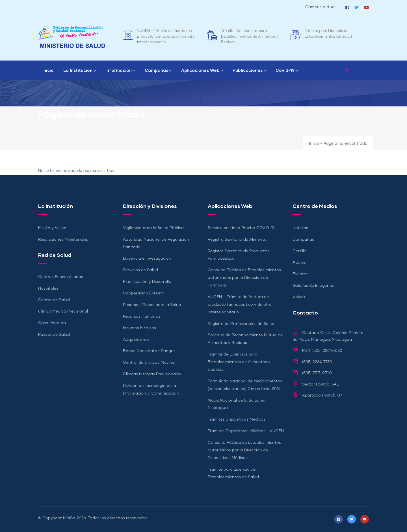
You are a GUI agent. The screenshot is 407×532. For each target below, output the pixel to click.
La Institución (80, 71)
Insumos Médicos (139, 328)
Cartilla (299, 251)
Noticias (300, 228)
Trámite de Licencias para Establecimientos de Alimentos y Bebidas (250, 37)
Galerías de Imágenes (313, 286)
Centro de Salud (54, 300)
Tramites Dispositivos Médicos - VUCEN (246, 431)
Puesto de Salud (54, 335)
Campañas (158, 71)
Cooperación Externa (144, 293)
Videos (299, 297)
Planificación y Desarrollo (147, 282)
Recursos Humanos (142, 316)
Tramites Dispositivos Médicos (237, 419)
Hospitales (48, 288)
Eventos (300, 274)
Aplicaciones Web (202, 71)
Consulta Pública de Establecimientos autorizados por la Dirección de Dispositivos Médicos (244, 450)
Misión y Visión (52, 228)
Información (120, 71)
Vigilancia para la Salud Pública (153, 228)
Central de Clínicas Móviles (149, 363)
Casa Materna (52, 323)
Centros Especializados (61, 277)
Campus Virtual (320, 7)
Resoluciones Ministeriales (63, 240)
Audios (299, 262)
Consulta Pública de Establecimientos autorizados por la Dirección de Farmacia (244, 278)
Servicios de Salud (140, 270)
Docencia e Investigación (147, 259)
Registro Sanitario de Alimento (237, 240)
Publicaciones (249, 71)
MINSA (69, 518)
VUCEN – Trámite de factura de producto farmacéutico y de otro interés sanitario (166, 37)
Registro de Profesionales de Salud (241, 324)
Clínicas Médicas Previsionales (152, 374)
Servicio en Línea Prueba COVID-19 (241, 228)
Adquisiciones (136, 340)
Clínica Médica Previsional (63, 311)
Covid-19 (287, 71)
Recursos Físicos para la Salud (152, 305)
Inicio (48, 70)
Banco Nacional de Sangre (149, 351)
